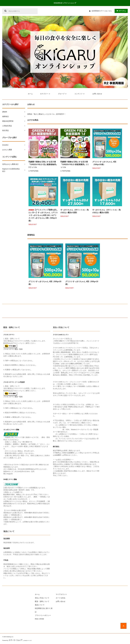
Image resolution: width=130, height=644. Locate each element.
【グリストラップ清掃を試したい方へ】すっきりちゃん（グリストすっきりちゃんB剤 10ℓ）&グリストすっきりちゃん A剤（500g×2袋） (43, 215)
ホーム (30, 94)
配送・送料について (42, 601)
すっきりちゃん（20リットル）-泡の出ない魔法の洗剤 (75, 211)
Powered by (17, 640)
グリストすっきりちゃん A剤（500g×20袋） (104, 163)
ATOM (42, 619)
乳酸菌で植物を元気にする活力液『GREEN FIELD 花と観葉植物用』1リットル (43, 164)
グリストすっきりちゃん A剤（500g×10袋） (82, 283)
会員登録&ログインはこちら (102, 11)
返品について (40, 605)
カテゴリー (45, 94)
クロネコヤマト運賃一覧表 (13, 349)
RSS (37, 619)
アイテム (121, 11)
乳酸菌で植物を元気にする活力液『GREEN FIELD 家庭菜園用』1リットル (75, 164)
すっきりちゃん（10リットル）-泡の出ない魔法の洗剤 (106, 211)
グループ (63, 94)
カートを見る (61, 598)
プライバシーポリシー (43, 615)
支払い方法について (42, 598)
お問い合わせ (97, 94)
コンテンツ (80, 94)
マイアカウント (61, 594)
